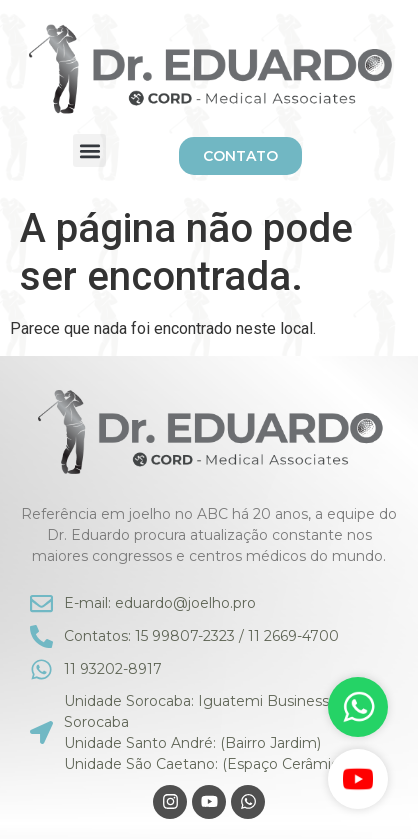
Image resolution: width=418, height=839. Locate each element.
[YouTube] (358, 779)
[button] (89, 150)
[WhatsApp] (358, 707)
